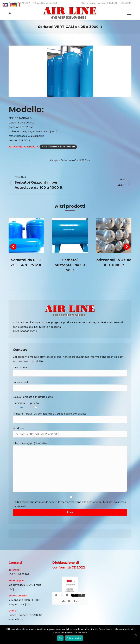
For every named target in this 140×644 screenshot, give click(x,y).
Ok (60, 638)
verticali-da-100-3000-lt (23, 147)
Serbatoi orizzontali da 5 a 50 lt (70, 265)
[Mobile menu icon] (129, 13)
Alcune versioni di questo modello (58, 147)
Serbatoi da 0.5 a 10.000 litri (75, 160)
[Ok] (136, 635)
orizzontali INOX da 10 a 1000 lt (114, 262)
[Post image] (26, 235)
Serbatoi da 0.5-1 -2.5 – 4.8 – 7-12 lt (26, 262)
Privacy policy (74, 638)
